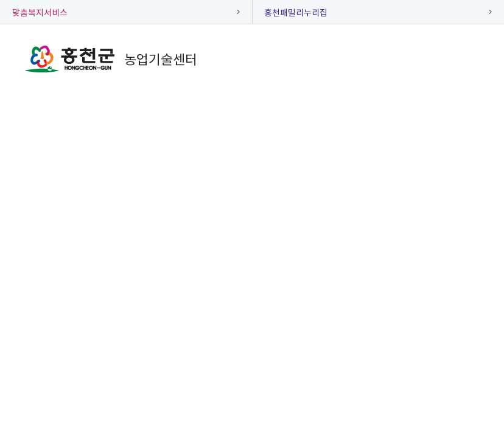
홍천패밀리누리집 (296, 12)
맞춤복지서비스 (40, 12)
